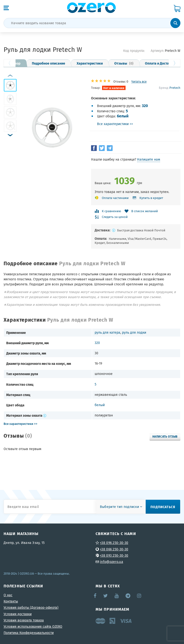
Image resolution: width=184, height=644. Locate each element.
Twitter (106, 596)
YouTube (117, 596)
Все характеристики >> (115, 124)
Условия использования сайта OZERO (33, 626)
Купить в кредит (151, 198)
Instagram (139, 596)
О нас (8, 595)
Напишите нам (149, 159)
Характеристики (90, 63)
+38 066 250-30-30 (114, 549)
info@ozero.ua (112, 562)
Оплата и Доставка (160, 63)
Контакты (11, 601)
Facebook (95, 596)
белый (123, 116)
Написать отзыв (165, 436)
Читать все (139, 81)
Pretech (175, 88)
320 (145, 105)
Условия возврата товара (24, 620)
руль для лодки (134, 332)
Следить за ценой (115, 217)
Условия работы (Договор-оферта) (31, 608)
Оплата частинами (115, 198)
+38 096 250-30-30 (114, 543)
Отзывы (124, 63)
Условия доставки (18, 614)
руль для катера (107, 332)
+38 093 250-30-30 (114, 555)
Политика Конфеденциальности (29, 633)
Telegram (128, 596)
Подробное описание (49, 63)
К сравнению (111, 211)
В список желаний (145, 211)
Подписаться (163, 507)
